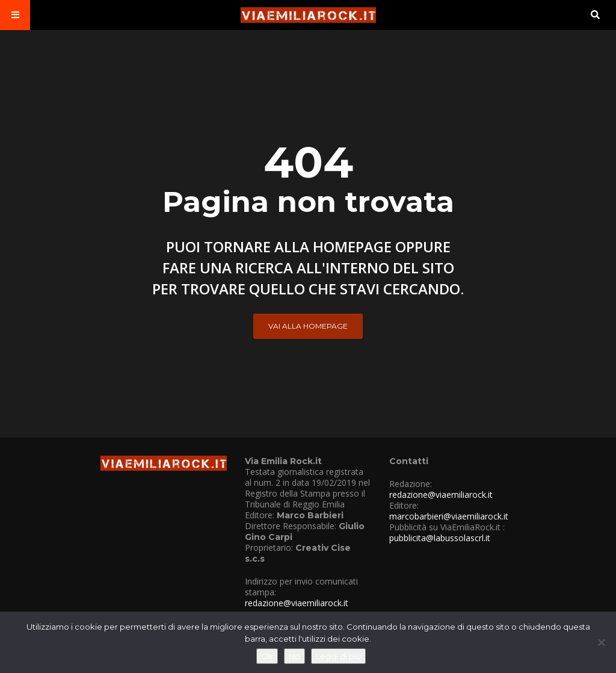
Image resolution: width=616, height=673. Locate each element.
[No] (601, 642)
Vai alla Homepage (308, 326)
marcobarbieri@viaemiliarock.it (449, 516)
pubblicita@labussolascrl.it (440, 538)
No (294, 656)
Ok (267, 656)
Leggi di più (338, 656)
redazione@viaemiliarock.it (297, 603)
